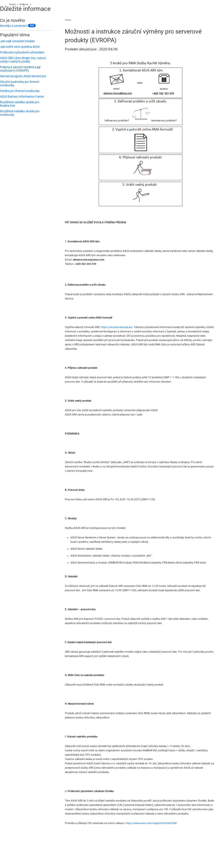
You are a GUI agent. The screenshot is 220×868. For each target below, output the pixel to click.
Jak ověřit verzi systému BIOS (20, 47)
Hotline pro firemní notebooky (20, 91)
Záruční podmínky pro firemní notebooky (20, 84)
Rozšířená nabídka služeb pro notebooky (20, 113)
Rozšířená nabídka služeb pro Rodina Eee (20, 104)
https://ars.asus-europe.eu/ (117, 327)
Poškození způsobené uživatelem (22, 52)
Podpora (24, 4)
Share (68, 20)
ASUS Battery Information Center (22, 97)
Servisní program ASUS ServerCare (23, 76)
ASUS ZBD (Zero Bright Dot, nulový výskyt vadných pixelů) (23, 60)
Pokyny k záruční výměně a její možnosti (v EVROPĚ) (20, 69)
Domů (12, 4)
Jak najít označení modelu (17, 41)
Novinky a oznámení (14, 26)
